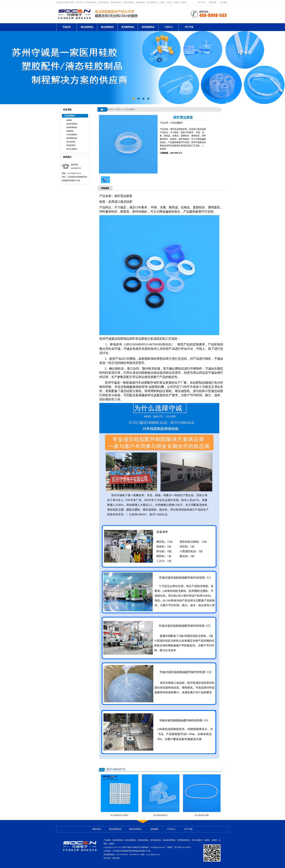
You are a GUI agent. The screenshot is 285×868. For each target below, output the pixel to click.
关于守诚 (202, 2)
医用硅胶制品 (148, 27)
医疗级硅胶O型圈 (202, 815)
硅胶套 (69, 120)
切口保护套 (71, 142)
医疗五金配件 (72, 149)
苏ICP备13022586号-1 (183, 847)
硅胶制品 (70, 131)
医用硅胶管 (71, 145)
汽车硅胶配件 (72, 135)
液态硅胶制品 (87, 27)
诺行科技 (116, 858)
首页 (111, 109)
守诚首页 (67, 27)
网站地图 (213, 2)
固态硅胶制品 (107, 27)
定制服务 (224, 2)
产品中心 (169, 27)
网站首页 (97, 829)
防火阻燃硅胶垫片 (161, 815)
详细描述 (105, 188)
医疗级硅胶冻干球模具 (120, 815)
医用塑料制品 (128, 27)
